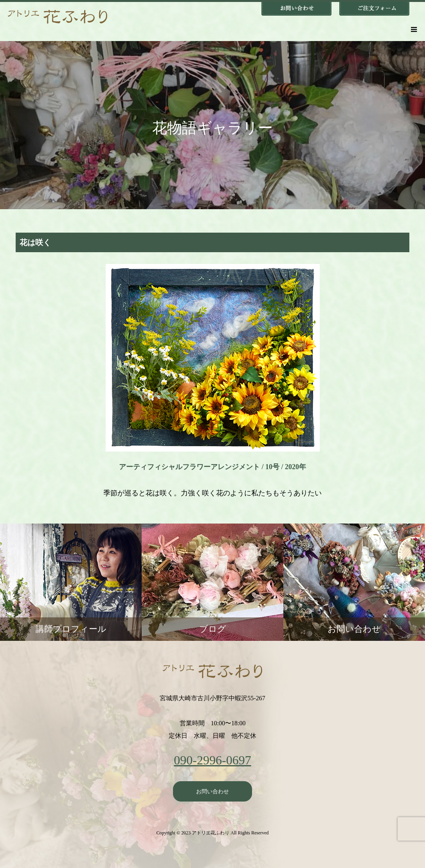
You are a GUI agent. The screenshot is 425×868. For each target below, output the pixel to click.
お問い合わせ (212, 791)
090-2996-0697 (212, 760)
